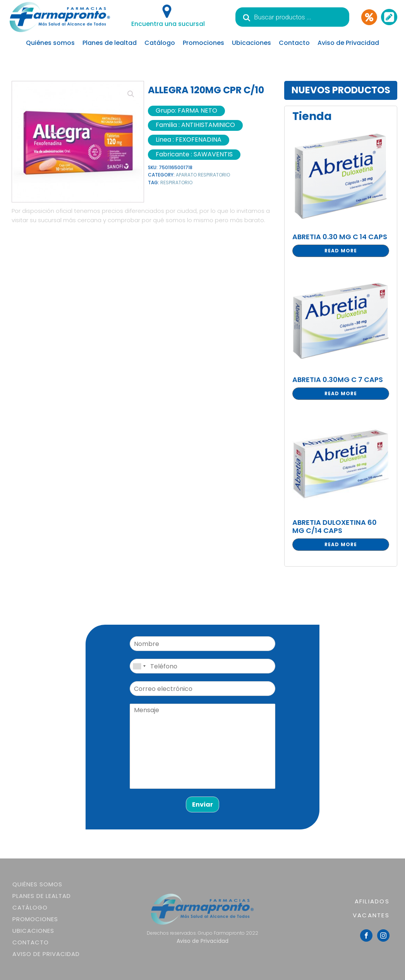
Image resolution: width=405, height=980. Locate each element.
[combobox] (139, 666)
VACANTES (371, 915)
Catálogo (160, 43)
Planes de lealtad (110, 43)
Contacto (294, 43)
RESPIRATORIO (176, 182)
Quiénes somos (50, 43)
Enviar (202, 804)
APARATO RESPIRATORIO (203, 175)
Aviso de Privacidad (348, 43)
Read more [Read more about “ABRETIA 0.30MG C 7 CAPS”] (341, 393)
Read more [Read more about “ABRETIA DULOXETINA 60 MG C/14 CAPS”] (341, 544)
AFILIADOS (372, 901)
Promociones (203, 43)
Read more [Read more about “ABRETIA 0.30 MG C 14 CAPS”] (341, 251)
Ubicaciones (251, 43)
